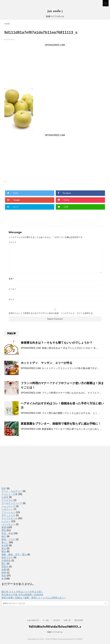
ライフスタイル (9, 518)
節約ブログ (7, 557)
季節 (4, 530)
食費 (4, 570)
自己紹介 (57, 620)
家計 (4, 564)
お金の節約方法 (33, 620)
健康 (4, 527)
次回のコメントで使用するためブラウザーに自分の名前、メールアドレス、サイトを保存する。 (52, 313)
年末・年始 (7, 533)
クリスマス (7, 500)
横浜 (4, 551)
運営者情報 (79, 620)
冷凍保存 (6, 561)
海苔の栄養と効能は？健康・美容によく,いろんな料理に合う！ (34, 598)
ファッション (8, 512)
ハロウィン (7, 509)
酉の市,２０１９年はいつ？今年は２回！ (22, 592)
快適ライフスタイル (55, 632)
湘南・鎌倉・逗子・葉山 (14, 554)
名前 (11, 279)
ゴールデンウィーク (12, 503)
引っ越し (46, 620)
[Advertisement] (55, 66)
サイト (12, 299)
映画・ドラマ (8, 539)
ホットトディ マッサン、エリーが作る (47, 363)
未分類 (5, 545)
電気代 (5, 567)
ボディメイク (8, 515)
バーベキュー (8, 524)
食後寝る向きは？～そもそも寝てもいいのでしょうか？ (57, 343)
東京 (4, 548)
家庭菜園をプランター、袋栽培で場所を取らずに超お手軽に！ (61, 424)
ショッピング (8, 506)
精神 (4, 573)
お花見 (5, 497)
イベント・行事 (9, 494)
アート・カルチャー (12, 491)
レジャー (6, 521)
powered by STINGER (74, 639)
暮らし (5, 542)
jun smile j (55, 11)
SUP (4, 488)
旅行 (4, 536)
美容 (4, 576)
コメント (13, 242)
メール (12, 289)
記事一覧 (67, 620)
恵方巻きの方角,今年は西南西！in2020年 (22, 595)
